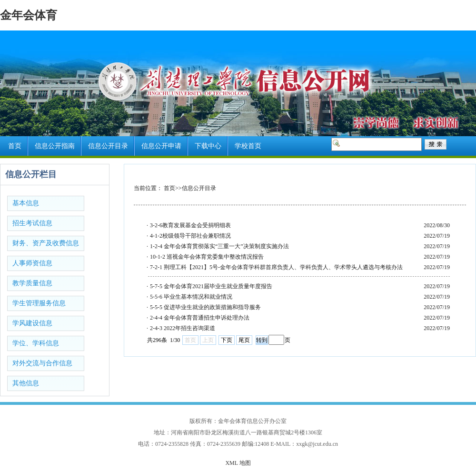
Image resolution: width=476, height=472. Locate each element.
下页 (227, 340)
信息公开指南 (55, 146)
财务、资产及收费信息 (46, 243)
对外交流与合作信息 (42, 363)
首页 (15, 146)
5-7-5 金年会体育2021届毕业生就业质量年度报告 (211, 286)
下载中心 (208, 146)
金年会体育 (29, 15)
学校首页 (248, 146)
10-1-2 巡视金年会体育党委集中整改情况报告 (207, 257)
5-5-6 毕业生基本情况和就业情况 (191, 297)
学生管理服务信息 (39, 303)
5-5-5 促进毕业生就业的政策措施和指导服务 (205, 307)
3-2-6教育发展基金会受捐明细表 (190, 225)
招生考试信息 (32, 223)
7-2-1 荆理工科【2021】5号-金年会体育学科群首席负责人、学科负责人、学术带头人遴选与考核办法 (276, 267)
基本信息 (26, 203)
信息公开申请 (161, 146)
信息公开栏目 (31, 174)
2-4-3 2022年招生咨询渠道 (183, 328)
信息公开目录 (108, 146)
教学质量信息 (32, 283)
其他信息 (26, 383)
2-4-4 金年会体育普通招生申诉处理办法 (200, 318)
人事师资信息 (32, 263)
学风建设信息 (32, 323)
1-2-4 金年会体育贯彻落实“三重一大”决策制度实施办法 (219, 246)
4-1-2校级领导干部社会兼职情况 (190, 236)
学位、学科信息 (36, 343)
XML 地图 (238, 463)
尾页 (244, 340)
